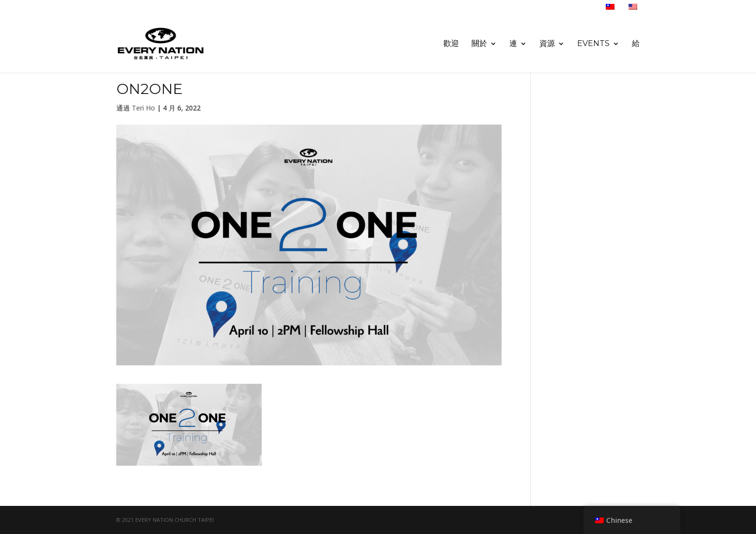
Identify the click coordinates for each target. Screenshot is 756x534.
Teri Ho (143, 108)
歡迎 (451, 44)
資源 (547, 44)
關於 (479, 44)
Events (593, 44)
